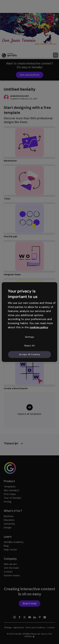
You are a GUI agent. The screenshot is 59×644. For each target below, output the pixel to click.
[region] (29, 322)
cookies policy (39, 327)
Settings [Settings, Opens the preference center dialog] (30, 337)
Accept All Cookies (30, 354)
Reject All (30, 346)
